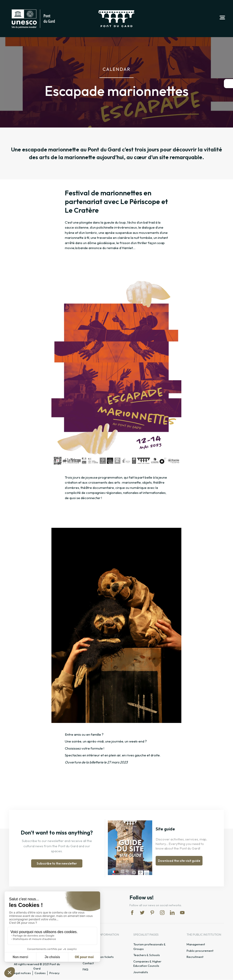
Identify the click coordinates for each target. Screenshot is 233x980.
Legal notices (22, 973)
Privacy (54, 973)
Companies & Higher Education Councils (147, 964)
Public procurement (200, 951)
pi (152, 913)
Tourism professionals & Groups (149, 947)
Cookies (40, 973)
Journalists (141, 972)
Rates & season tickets (98, 957)
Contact (88, 963)
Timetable (90, 944)
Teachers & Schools (147, 955)
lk (172, 913)
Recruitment (195, 957)
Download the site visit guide (179, 861)
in (162, 913)
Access (87, 951)
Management (196, 944)
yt (182, 913)
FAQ (85, 970)
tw (142, 913)
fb (132, 913)
